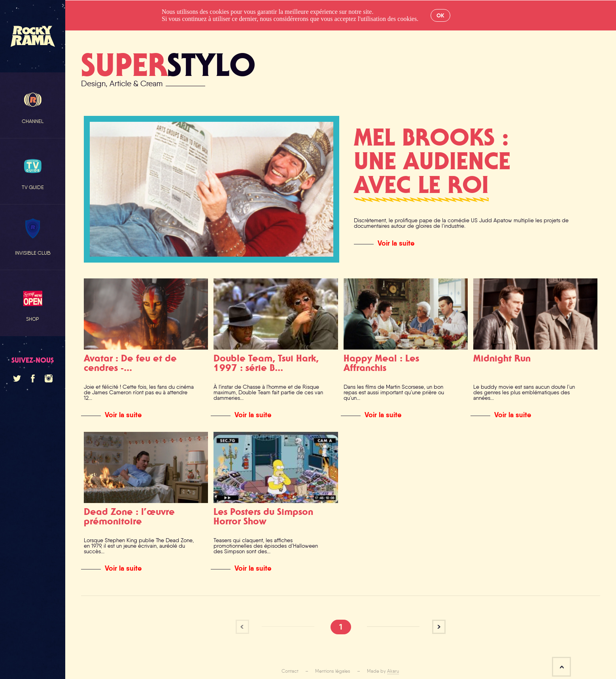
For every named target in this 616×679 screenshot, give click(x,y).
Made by (383, 671)
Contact (290, 671)
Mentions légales (333, 671)
